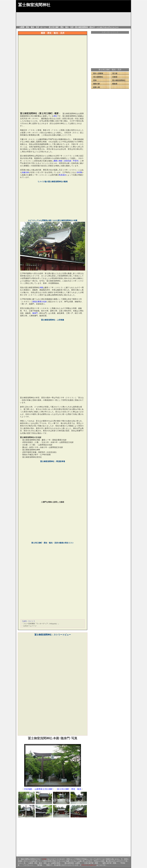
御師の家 (96, 84)
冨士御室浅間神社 (119, 80)
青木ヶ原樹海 (98, 73)
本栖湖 (115, 77)
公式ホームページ (30, 626)
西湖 (95, 80)
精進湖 (115, 84)
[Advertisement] (53, 93)
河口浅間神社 (98, 77)
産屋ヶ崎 (96, 87)
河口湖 (115, 73)
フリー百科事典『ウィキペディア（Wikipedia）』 (41, 624)
